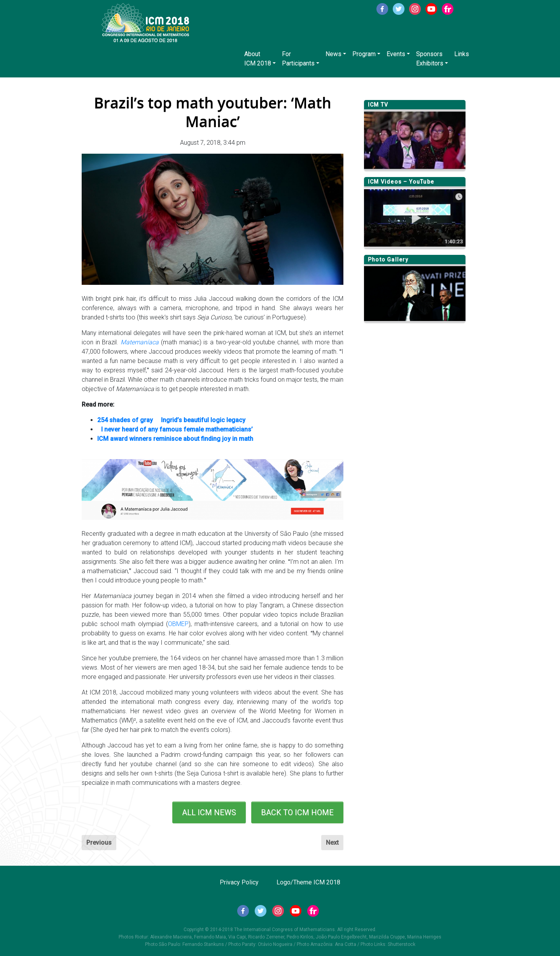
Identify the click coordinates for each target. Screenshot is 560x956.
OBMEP (178, 624)
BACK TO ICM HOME (297, 812)
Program (364, 54)
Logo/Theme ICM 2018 (308, 882)
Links (462, 54)
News (333, 54)
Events (396, 54)
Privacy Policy (239, 882)
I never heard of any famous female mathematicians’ (175, 429)
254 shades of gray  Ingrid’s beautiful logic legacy (171, 420)
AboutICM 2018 (258, 59)
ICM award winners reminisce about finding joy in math (175, 439)
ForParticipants (298, 59)
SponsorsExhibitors (430, 59)
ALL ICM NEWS (209, 812)
